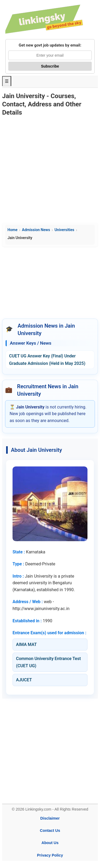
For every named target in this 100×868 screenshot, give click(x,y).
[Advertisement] (50, 170)
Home (13, 230)
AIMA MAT (26, 644)
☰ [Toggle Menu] (7, 81)
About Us (50, 843)
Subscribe (50, 66)
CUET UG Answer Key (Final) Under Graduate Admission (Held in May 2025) (47, 360)
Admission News (36, 230)
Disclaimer (50, 818)
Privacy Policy (50, 855)
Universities (64, 230)
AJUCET (24, 680)
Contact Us (50, 831)
